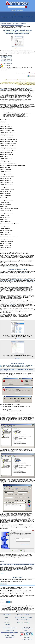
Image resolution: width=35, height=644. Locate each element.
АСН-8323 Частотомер (6, 62)
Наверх (2, 561)
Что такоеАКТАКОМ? (3, 17)
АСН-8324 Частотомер (6, 63)
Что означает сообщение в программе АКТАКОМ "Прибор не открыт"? (18, 365)
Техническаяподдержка (9, 20)
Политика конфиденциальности (27, 636)
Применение (7, 623)
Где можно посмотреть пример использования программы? (15, 367)
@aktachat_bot (27, 631)
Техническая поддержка (16, 279)
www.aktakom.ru (24, 273)
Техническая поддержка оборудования (10, 632)
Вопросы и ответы (10, 630)
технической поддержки (6, 571)
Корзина (20, 10)
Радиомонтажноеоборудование (29, 17)
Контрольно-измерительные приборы (23, 617)
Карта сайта (27, 638)
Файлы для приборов (10, 637)
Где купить (3, 21)
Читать (4, 584)
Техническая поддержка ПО (10, 634)
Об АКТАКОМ (7, 615)
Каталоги (7, 619)
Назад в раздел (4, 600)
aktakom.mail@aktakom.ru (27, 629)
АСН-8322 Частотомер (6, 60)
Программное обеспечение (23, 623)
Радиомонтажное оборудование (23, 619)
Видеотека (7, 624)
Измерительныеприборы (14, 17)
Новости (8, 18)
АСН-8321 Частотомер (6, 59)
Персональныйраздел (15, 20)
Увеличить (18, 48)
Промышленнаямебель (21, 17)
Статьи (7, 621)
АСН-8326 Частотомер (6, 58)
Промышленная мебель (23, 621)
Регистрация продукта (10, 636)
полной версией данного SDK (11, 267)
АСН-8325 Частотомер (6, 56)
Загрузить (32, 76)
